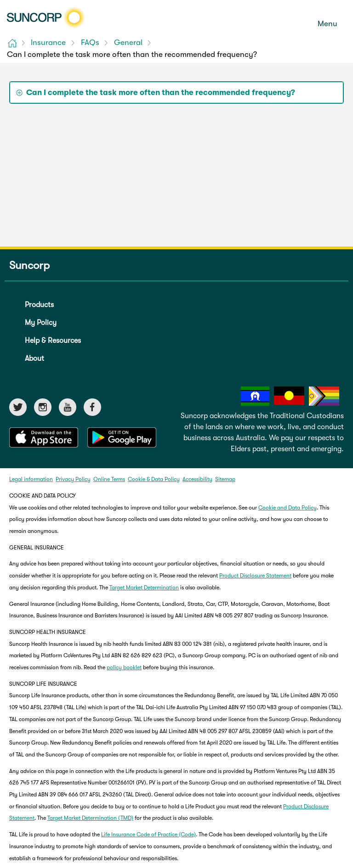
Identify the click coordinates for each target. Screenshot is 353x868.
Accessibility (197, 479)
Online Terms (109, 479)
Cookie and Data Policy (288, 508)
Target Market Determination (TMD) (90, 818)
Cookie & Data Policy (154, 479)
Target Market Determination (144, 588)
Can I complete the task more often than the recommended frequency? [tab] (161, 92)
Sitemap (225, 479)
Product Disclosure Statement (255, 576)
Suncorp (29, 265)
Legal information (31, 479)
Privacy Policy (73, 479)
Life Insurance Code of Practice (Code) (148, 834)
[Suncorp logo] (46, 17)
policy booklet (124, 667)
